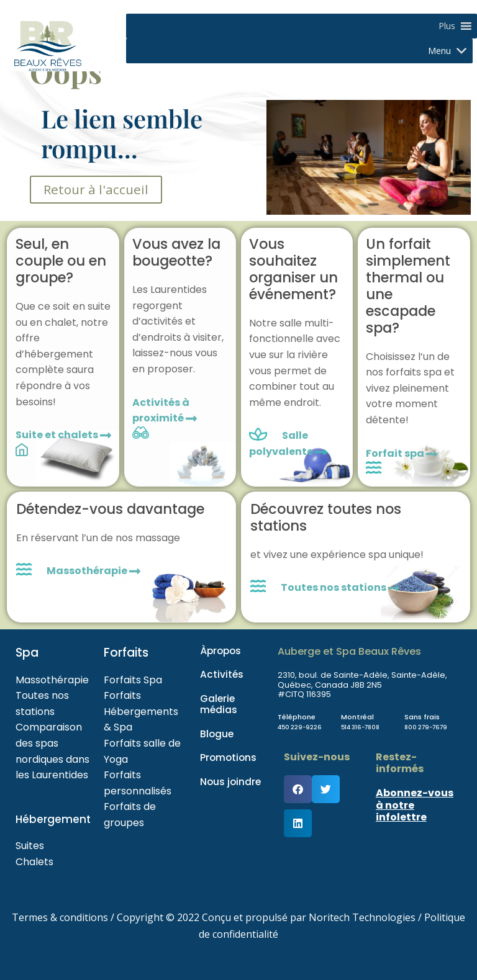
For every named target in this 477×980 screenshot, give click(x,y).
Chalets (34, 862)
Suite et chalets (63, 435)
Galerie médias (219, 704)
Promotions (228, 757)
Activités (222, 674)
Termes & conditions (60, 917)
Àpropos (220, 651)
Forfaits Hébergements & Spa (141, 711)
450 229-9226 (303, 727)
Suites (30, 846)
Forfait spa (402, 453)
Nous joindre (230, 781)
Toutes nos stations (340, 587)
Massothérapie (93, 571)
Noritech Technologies (362, 917)
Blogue (217, 733)
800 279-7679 (430, 727)
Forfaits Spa (133, 680)
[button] (447, 26)
